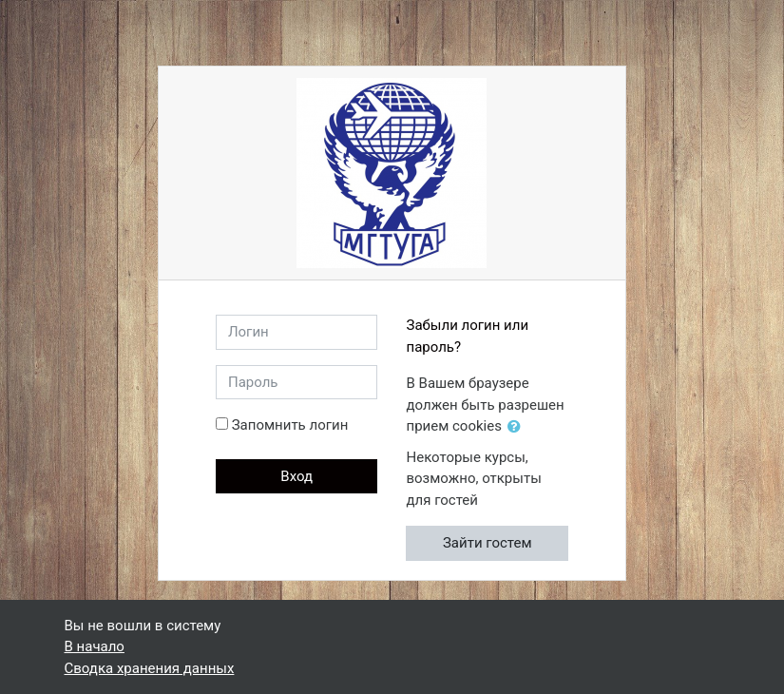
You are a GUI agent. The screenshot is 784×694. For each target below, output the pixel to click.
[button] (518, 427)
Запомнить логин (290, 425)
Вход (296, 476)
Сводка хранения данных (150, 668)
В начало (95, 646)
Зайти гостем (488, 543)
